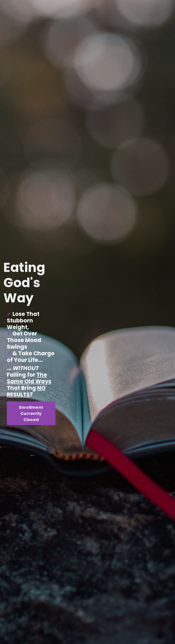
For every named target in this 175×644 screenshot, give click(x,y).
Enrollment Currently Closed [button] (31, 413)
